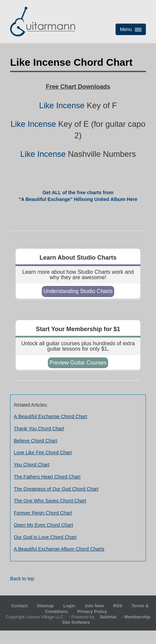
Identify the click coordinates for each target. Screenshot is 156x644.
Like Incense (62, 105)
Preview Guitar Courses (78, 363)
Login (69, 606)
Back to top (22, 579)
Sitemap (45, 606)
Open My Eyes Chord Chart (43, 525)
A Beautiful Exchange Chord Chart (51, 416)
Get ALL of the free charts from (78, 193)
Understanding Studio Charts (78, 291)
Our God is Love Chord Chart (45, 537)
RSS (118, 606)
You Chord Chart (32, 465)
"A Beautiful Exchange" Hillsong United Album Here (78, 199)
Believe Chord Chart (36, 441)
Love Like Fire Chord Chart (43, 452)
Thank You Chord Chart (39, 429)
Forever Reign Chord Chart (43, 513)
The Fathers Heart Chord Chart (47, 477)
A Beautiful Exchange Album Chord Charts (59, 549)
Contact (19, 606)
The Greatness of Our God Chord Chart (56, 489)
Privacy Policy (92, 611)
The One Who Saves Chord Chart (50, 501)
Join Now (95, 606)
